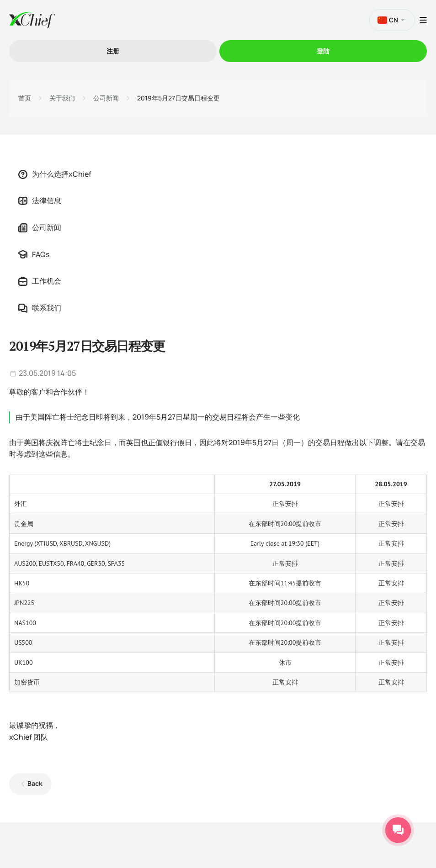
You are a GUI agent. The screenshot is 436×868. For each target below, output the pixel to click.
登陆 (323, 51)
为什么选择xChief (55, 174)
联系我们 (40, 308)
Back (35, 783)
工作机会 (40, 281)
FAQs (34, 254)
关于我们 (62, 98)
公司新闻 (106, 98)
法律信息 (40, 200)
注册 (113, 51)
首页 (25, 98)
